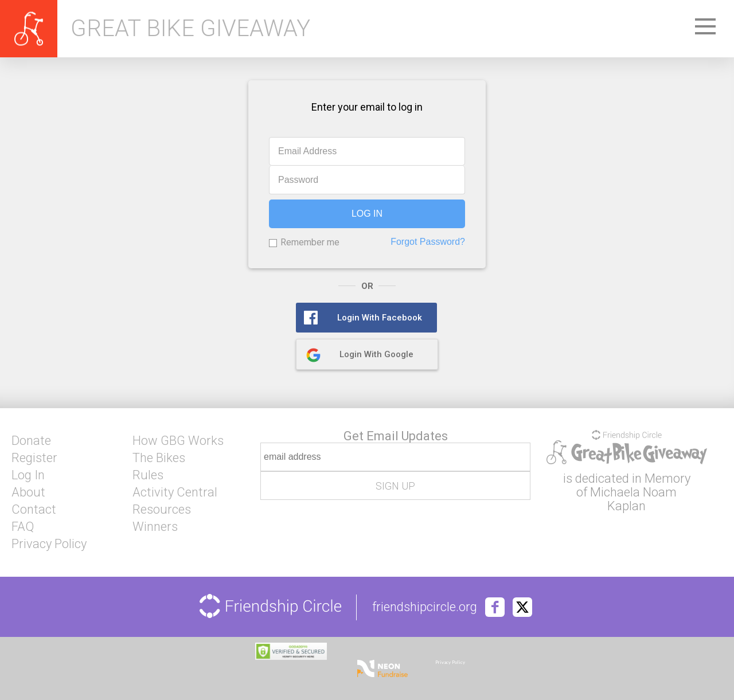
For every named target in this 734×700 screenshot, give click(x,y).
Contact (34, 510)
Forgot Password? (428, 242)
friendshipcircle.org (425, 607)
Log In (28, 475)
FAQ (23, 527)
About (28, 492)
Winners (155, 527)
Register (34, 458)
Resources (162, 510)
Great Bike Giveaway (190, 29)
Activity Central (175, 492)
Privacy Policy (49, 544)
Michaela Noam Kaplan (633, 499)
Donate (31, 441)
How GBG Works (178, 441)
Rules (148, 475)
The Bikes (159, 458)
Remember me (310, 242)
